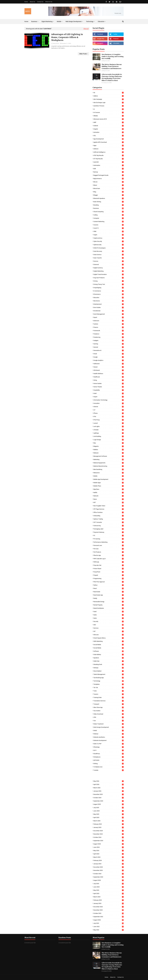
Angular (109, 129)
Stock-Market (109, 671)
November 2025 (109, 794)
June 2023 (109, 887)
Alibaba (109, 116)
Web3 (109, 731)
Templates (109, 684)
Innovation (109, 403)
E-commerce (109, 291)
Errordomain (109, 311)
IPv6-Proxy (109, 420)
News (109, 499)
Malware (109, 453)
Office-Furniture (109, 512)
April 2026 (109, 784)
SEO (109, 625)
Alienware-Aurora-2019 (109, 119)
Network (109, 496)
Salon (109, 618)
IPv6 (109, 417)
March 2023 (109, 897)
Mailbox (109, 450)
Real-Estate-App (109, 595)
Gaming (109, 344)
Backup (109, 172)
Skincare (109, 635)
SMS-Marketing (109, 641)
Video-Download (109, 714)
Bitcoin (109, 182)
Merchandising (109, 469)
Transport (109, 704)
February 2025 (109, 824)
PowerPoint (109, 572)
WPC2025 (109, 760)
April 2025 (109, 817)
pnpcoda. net (109, 565)
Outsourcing (109, 526)
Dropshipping (109, 288)
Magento (109, 446)
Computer (109, 218)
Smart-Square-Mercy (109, 638)
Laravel (109, 423)
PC (109, 535)
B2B (109, 169)
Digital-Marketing (109, 271)
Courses (109, 225)
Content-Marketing (109, 222)
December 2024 (109, 831)
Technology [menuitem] (90, 21)
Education (109, 298)
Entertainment (109, 304)
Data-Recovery (109, 251)
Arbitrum (109, 149)
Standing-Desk (109, 664)
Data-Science (109, 255)
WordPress (109, 754)
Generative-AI (109, 350)
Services (109, 628)
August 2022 (109, 920)
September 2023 (109, 877)
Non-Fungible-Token (109, 506)
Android (109, 126)
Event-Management (109, 314)
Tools (109, 691)
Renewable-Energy (109, 602)
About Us (32, 2)
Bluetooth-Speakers (109, 198)
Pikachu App (109, 555)
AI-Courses (109, 112)
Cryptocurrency (109, 238)
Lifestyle (109, 430)
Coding (109, 215)
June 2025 (109, 811)
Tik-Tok (109, 688)
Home (26, 2)
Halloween (109, 364)
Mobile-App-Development (109, 479)
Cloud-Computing (109, 212)
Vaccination (109, 711)
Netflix (109, 493)
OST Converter (109, 522)
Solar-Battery (109, 654)
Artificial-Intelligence (109, 152)
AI (109, 109)
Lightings (109, 433)
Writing (109, 764)
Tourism (109, 694)
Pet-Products (109, 552)
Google (109, 357)
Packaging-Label (109, 529)
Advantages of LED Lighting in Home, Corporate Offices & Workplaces (67, 37)
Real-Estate (109, 592)
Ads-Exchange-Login (109, 103)
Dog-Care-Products (109, 278)
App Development (109, 139)
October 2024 (109, 837)
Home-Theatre (109, 387)
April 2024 (109, 854)
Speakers (109, 658)
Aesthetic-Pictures (109, 106)
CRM (109, 231)
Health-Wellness (109, 374)
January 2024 (109, 864)
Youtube (109, 770)
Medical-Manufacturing (109, 466)
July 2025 (109, 808)
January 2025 (109, 827)
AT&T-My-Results (109, 155)
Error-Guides (109, 307)
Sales (109, 615)
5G (109, 93)
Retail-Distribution (109, 608)
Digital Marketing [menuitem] (47, 21)
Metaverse (109, 473)
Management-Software (109, 456)
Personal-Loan (109, 545)
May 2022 (109, 930)
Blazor (109, 185)
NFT (109, 502)
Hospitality (109, 390)
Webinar (109, 734)
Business (109, 208)
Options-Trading (109, 519)
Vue (109, 721)
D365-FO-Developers (109, 248)
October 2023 (109, 874)
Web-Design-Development (109, 727)
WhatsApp (109, 747)
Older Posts (83, 54)
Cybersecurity (109, 245)
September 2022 (109, 917)
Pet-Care (109, 549)
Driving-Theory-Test (109, 284)
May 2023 (109, 890)
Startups (109, 668)
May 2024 (109, 851)
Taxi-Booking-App (109, 678)
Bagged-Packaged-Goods (109, 175)
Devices (109, 261)
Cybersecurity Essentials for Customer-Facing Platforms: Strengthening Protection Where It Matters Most (112, 77)
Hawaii (109, 367)
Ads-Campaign (109, 99)
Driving (109, 281)
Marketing (109, 459)
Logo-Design (109, 440)
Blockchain (109, 188)
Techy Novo (56, 43)
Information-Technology (109, 400)
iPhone (109, 413)
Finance (109, 327)
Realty (109, 598)
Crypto (109, 235)
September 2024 (109, 841)
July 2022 (109, 923)
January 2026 (109, 791)
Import (109, 397)
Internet (109, 407)
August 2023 (109, 880)
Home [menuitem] (26, 21)
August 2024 (109, 844)
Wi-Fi (109, 750)
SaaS (109, 612)
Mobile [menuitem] (59, 21)
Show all (86, 29)
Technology (109, 681)
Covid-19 (109, 228)
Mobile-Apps (109, 483)
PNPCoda (109, 562)
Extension (109, 321)
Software (109, 651)
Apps (109, 145)
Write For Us (49, 2)
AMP (109, 122)
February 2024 (109, 860)
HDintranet (109, 370)
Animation (109, 132)
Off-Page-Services (109, 509)
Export (109, 317)
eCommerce (109, 294)
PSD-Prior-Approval (109, 582)
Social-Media (109, 648)
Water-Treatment (109, 724)
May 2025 (109, 814)
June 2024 (109, 847)
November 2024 (109, 834)
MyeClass (109, 489)
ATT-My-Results (109, 159)
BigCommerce (109, 179)
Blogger (109, 195)
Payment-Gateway (109, 532)
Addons (109, 96)
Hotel (109, 393)
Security (109, 621)
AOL (109, 136)
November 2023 (109, 870)
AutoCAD (109, 162)
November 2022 (109, 910)
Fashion (109, 324)
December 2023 (109, 867)
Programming (109, 578)
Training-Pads (109, 697)
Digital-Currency (109, 268)
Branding (109, 205)
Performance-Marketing (109, 542)
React (109, 588)
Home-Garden (109, 383)
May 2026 (109, 781)
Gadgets (109, 340)
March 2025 (109, 821)
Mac (109, 443)
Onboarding (109, 516)
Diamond (109, 264)
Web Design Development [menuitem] (74, 21)
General (109, 347)
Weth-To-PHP (109, 744)
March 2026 (109, 788)
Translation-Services (109, 701)
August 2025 (109, 804)
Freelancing (109, 337)
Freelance (109, 334)
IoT (109, 410)
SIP (109, 631)
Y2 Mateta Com (109, 767)
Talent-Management (109, 674)
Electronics (109, 301)
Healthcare (109, 377)
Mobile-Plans (109, 486)
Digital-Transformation (109, 274)
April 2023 (109, 893)
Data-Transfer (109, 258)
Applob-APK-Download (109, 142)
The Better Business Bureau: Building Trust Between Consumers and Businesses (112, 67)
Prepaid (109, 575)
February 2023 (109, 900)
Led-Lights (109, 426)
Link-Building (109, 436)
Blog (109, 192)
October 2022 (109, 913)
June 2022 (109, 927)
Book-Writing (109, 202)
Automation (109, 165)
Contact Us (40, 2)
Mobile (109, 476)
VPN (109, 717)
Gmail (109, 354)
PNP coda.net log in (109, 559)
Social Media (109, 645)
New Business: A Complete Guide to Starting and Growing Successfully (113, 56)
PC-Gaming (109, 539)
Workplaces (109, 757)
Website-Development (109, 740)
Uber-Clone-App (109, 707)
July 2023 (109, 884)
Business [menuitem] (34, 21)
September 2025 (109, 801)
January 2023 (109, 903)
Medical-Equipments (109, 463)
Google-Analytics (109, 360)
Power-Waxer (109, 569)
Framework (109, 331)
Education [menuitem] (101, 21)
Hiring (109, 380)
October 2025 (109, 798)
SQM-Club (109, 661)
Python (109, 585)
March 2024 (109, 857)
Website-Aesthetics (109, 737)
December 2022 (109, 907)
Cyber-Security (109, 241)
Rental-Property (109, 605)
